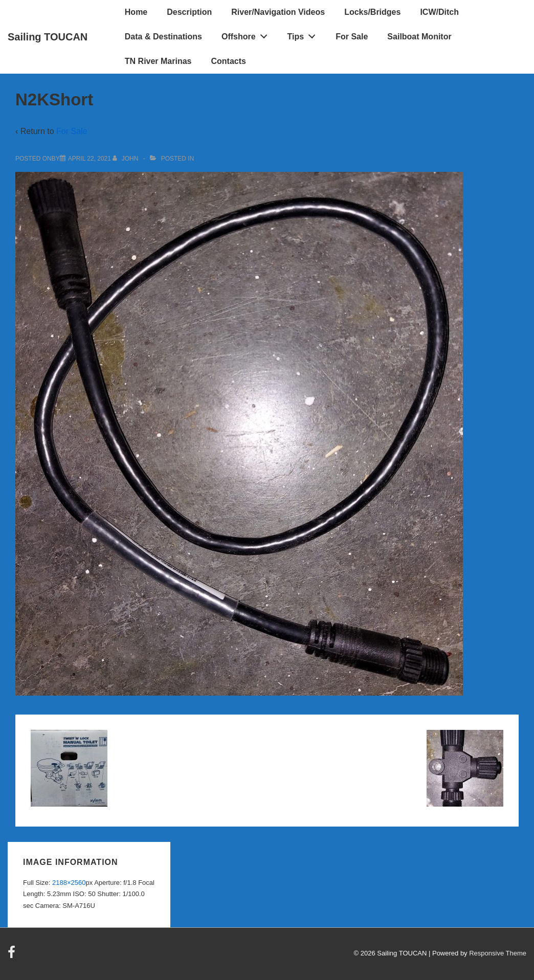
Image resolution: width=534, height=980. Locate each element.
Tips (304, 34)
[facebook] (13, 956)
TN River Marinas (158, 61)
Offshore (247, 34)
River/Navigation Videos (278, 12)
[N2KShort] (90, 159)
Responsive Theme (498, 953)
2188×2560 (69, 883)
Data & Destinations (163, 37)
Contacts (229, 61)
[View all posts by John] (126, 159)
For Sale (352, 37)
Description (189, 12)
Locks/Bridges (372, 12)
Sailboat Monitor (419, 37)
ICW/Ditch (439, 12)
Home (136, 12)
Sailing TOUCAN (48, 37)
